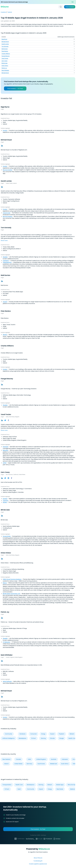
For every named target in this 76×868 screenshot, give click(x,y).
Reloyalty (5, 450)
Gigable (5, 257)
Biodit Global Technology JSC (12, 594)
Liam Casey (4, 61)
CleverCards (7, 213)
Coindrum (6, 260)
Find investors (70, 7)
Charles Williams (6, 54)
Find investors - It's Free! (38, 829)
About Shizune (38, 858)
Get (73, 2)
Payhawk (5, 447)
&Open (5, 502)
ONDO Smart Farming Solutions (12, 579)
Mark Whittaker (5, 70)
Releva (5, 583)
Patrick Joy (4, 68)
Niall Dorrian (5, 49)
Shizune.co (44, 849)
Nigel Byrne (4, 39)
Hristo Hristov (5, 66)
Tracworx (5, 500)
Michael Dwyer (5, 42)
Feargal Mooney (6, 56)
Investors (4, 12)
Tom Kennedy (5, 46)
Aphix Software (7, 681)
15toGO (5, 335)
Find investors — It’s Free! (15, 89)
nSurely (5, 302)
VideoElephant (7, 262)
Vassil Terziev (5, 58)
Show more (4, 240)
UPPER (5, 463)
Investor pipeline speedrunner (38, 864)
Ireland (10, 12)
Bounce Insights (8, 170)
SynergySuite (7, 536)
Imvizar (5, 130)
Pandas (5, 499)
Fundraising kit (38, 861)
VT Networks (6, 642)
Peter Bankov (5, 51)
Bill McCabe (4, 63)
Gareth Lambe (5, 44)
